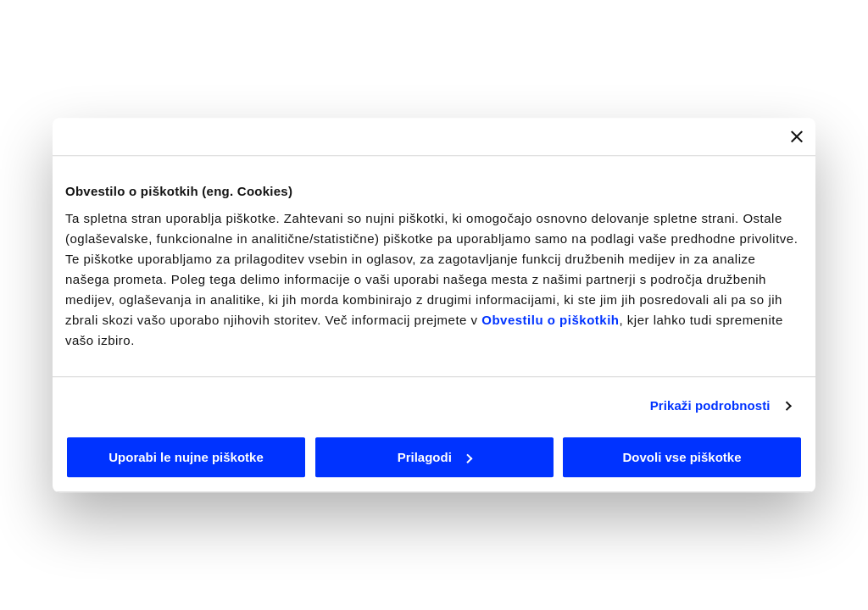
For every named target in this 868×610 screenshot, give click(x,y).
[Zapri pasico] (797, 136)
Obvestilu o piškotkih (550, 320)
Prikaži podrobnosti (710, 405)
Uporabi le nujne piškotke (186, 457)
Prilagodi (435, 457)
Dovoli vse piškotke (682, 457)
